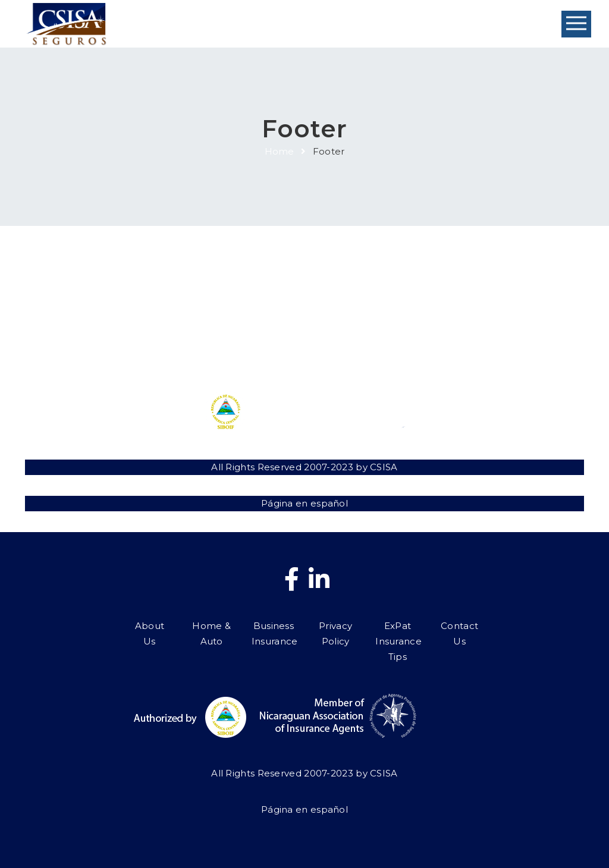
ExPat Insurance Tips (413, 335)
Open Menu (576, 24)
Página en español (304, 503)
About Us (124, 320)
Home (280, 151)
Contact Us (485, 320)
